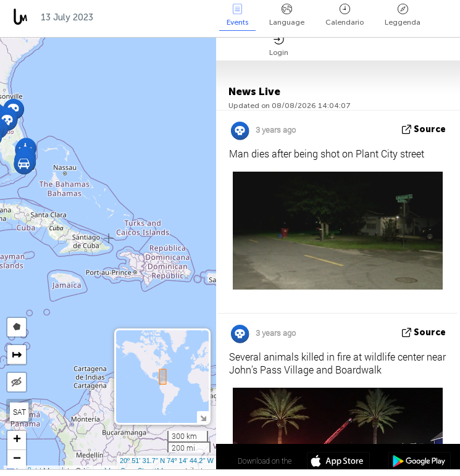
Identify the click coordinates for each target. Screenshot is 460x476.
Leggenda (403, 15)
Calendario (345, 15)
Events (237, 15)
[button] (24, 164)
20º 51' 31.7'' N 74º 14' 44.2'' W (167, 461)
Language (287, 15)
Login (279, 45)
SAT (19, 412)
